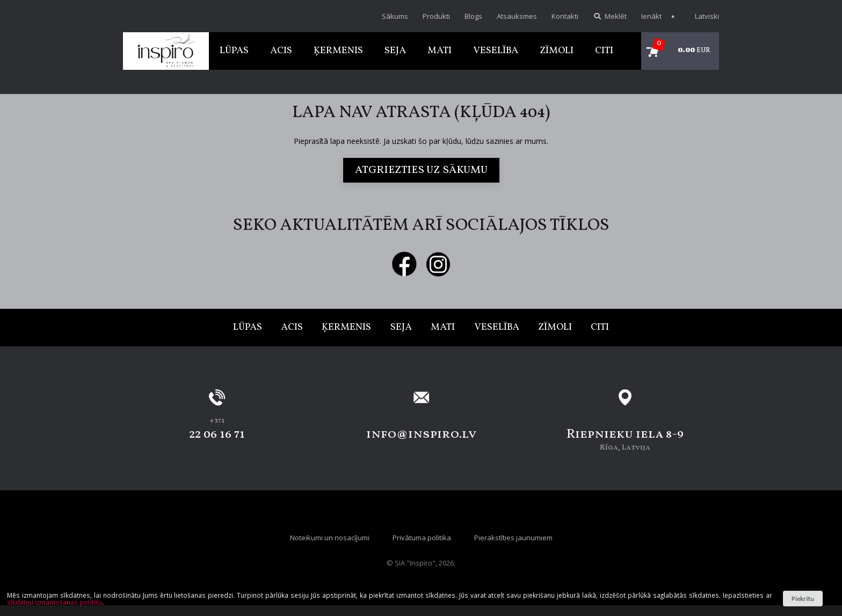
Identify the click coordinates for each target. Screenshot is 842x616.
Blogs (473, 16)
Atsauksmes (517, 16)
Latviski (701, 16)
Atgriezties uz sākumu (421, 170)
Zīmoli (557, 51)
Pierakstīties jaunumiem (513, 538)
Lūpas (234, 51)
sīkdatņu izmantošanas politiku (55, 602)
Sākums (395, 16)
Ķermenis (338, 51)
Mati (440, 51)
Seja (395, 51)
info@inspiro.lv (421, 434)
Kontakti (565, 16)
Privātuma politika (422, 538)
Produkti (436, 16)
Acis (281, 51)
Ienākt (651, 16)
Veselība (496, 51)
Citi (604, 51)
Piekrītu (803, 599)
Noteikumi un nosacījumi (330, 538)
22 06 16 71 (217, 434)
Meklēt (610, 16)
